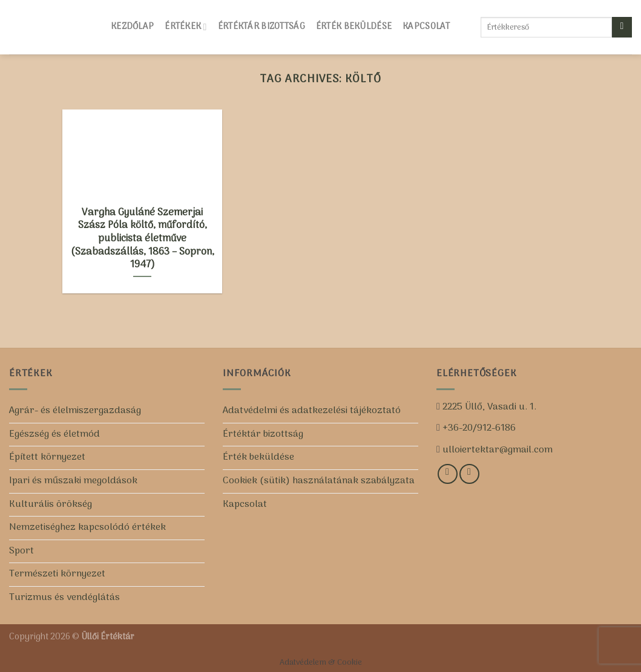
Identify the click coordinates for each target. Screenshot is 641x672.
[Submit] (622, 27)
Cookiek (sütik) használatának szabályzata (319, 481)
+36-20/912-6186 (478, 428)
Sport (21, 551)
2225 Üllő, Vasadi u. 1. (488, 407)
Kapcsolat (426, 27)
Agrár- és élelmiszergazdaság (75, 411)
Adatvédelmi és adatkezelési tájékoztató (312, 411)
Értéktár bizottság (261, 27)
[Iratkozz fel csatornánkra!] (469, 474)
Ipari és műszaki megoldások (73, 481)
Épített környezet (47, 457)
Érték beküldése (354, 27)
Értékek (186, 27)
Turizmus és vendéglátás (64, 598)
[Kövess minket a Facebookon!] (448, 474)
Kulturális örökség (51, 504)
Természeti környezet (57, 574)
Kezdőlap (132, 27)
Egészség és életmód (54, 434)
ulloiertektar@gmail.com (496, 450)
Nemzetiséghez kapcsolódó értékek (87, 527)
